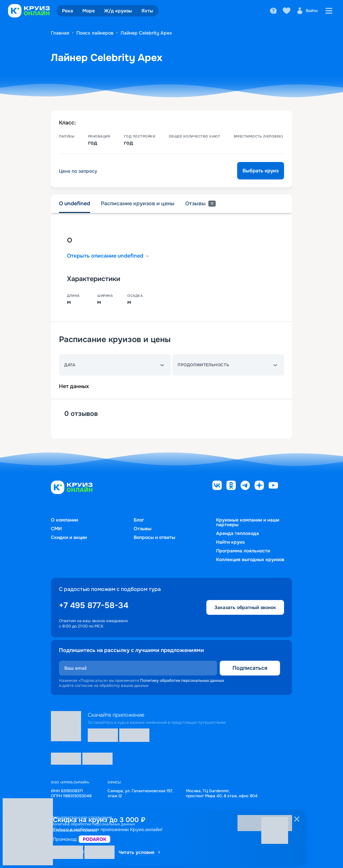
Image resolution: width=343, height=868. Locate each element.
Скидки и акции (69, 537)
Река (67, 11)
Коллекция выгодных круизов (250, 559)
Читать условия (140, 852)
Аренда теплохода (237, 533)
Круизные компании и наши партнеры (248, 522)
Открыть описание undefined (109, 256)
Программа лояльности (243, 551)
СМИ (56, 529)
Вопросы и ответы (154, 537)
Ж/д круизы (118, 11)
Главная (60, 33)
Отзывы (143, 529)
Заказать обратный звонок (245, 607)
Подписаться (250, 668)
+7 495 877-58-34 (94, 605)
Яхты (147, 11)
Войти (307, 11)
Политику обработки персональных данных (182, 681)
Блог (139, 520)
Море (89, 11)
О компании (64, 520)
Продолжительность (203, 365)
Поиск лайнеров (95, 33)
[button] (115, 365)
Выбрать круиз (261, 171)
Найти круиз (230, 542)
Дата (70, 365)
